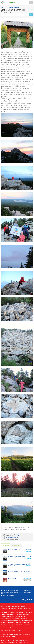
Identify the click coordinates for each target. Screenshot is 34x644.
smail (18, 535)
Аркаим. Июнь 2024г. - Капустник (19, 571)
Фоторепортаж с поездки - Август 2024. (20, 558)
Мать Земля (12, 579)
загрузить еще (27, 580)
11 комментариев (12, 537)
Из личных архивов (13, 7)
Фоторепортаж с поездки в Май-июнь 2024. (19, 565)
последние (6, 545)
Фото (3, 7)
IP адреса (20, 631)
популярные (16, 545)
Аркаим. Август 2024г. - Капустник (20, 549)
